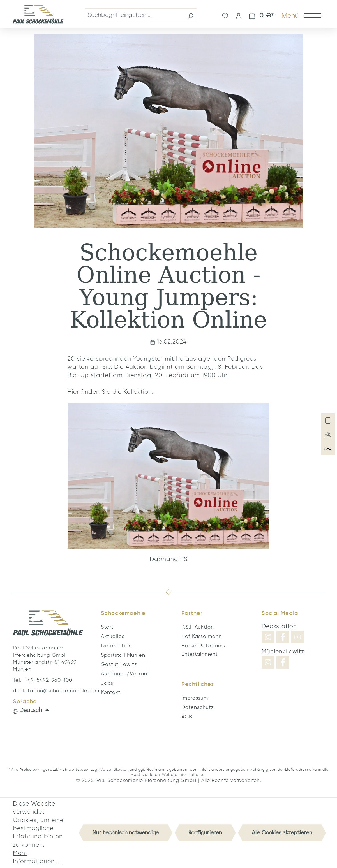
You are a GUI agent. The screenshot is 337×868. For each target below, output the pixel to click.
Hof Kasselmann (202, 637)
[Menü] (301, 15)
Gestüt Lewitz (119, 665)
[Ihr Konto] (239, 15)
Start (107, 627)
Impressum (195, 698)
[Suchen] (191, 15)
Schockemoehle (123, 614)
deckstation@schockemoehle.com (48, 691)
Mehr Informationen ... (37, 857)
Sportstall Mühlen (123, 655)
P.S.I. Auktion (198, 627)
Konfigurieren (205, 833)
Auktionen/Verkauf (125, 674)
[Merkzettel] (225, 15)
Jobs (107, 683)
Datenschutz (198, 707)
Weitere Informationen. (184, 775)
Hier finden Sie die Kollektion (110, 392)
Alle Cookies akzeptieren (282, 833)
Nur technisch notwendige (126, 833)
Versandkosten (115, 770)
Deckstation (116, 646)
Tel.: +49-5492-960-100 (43, 680)
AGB (187, 717)
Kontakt (111, 693)
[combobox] (135, 15)
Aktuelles (113, 637)
